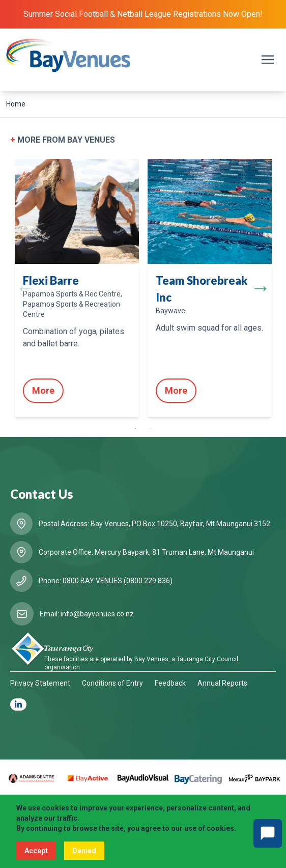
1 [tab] (135, 428)
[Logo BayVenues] (68, 56)
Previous (25, 288)
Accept (36, 851)
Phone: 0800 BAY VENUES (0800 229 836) (106, 581)
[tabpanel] (77, 288)
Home (16, 104)
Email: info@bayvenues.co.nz (87, 614)
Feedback (170, 683)
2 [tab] (151, 428)
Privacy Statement (40, 683)
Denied (84, 851)
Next (261, 288)
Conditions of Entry (112, 683)
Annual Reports (222, 683)
